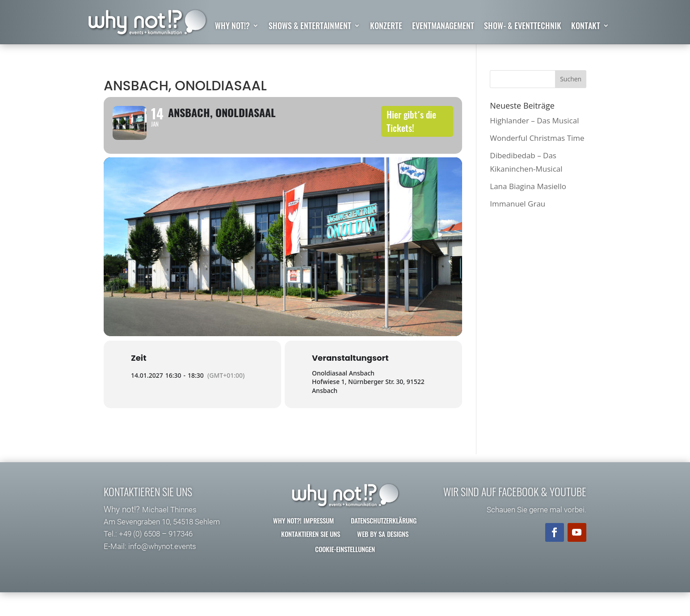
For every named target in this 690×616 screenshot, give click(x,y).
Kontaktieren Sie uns (311, 557)
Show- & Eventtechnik (523, 27)
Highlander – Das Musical (534, 120)
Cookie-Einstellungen (345, 573)
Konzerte (386, 27)
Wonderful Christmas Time (537, 138)
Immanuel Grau (517, 204)
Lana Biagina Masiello (528, 186)
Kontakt (586, 27)
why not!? (232, 27)
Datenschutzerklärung (384, 544)
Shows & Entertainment (310, 27)
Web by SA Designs (383, 557)
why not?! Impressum (303, 544)
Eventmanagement (443, 27)
